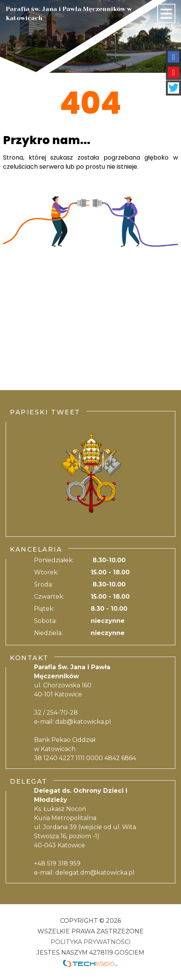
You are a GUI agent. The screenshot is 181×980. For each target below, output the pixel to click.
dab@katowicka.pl (83, 722)
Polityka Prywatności (91, 942)
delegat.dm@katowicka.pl (95, 873)
